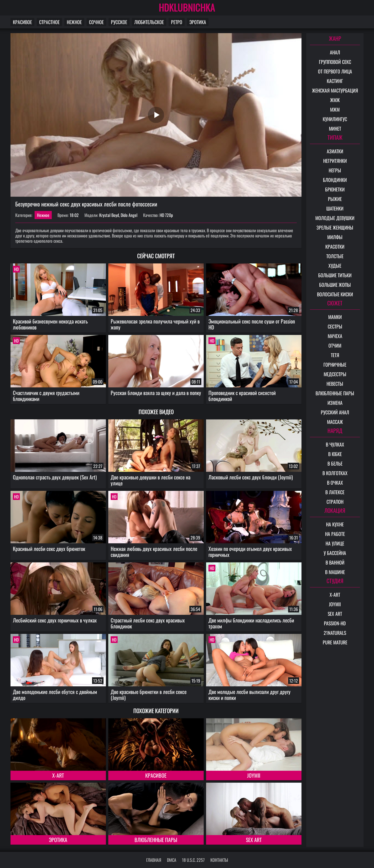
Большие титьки (335, 275)
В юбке (335, 454)
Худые (335, 266)
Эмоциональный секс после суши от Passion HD (252, 324)
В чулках (335, 444)
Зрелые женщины (335, 227)
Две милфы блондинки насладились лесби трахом (251, 623)
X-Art (58, 775)
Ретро (177, 22)
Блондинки (335, 180)
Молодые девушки (335, 218)
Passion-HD (335, 623)
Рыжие (335, 199)
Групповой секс (335, 62)
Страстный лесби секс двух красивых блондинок (148, 623)
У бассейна (335, 553)
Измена (335, 403)
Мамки (335, 317)
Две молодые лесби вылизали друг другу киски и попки (249, 695)
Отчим (335, 345)
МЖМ (335, 109)
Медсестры (335, 374)
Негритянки (335, 161)
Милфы (335, 237)
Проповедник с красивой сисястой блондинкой (242, 396)
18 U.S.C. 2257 (193, 860)
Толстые (335, 256)
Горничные (335, 365)
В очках (335, 483)
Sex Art (254, 840)
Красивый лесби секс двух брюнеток (49, 549)
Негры (335, 170)
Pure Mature (335, 642)
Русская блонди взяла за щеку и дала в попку (156, 393)
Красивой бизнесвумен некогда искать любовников (50, 324)
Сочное (96, 22)
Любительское (149, 22)
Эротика (198, 22)
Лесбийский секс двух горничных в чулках (55, 620)
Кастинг (335, 81)
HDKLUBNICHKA (187, 7)
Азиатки (335, 151)
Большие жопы (335, 285)
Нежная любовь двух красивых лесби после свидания (154, 552)
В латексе (335, 492)
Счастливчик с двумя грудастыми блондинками (46, 396)
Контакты (219, 860)
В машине (335, 572)
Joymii (254, 775)
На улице (335, 543)
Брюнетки (335, 189)
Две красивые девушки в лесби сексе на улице (151, 480)
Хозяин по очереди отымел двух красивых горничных (250, 552)
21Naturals (335, 633)
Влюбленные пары (156, 840)
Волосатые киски (335, 294)
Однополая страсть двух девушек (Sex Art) (55, 477)
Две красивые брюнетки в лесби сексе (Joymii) (149, 695)
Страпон (335, 502)
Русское (119, 22)
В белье (335, 463)
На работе (335, 534)
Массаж (335, 422)
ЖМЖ (335, 100)
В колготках (335, 473)
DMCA (172, 860)
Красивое (22, 22)
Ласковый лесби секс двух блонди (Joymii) (251, 477)
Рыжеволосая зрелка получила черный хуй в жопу (155, 324)
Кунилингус (335, 119)
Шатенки (335, 208)
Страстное (49, 22)
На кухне (335, 524)
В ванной (335, 562)
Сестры (335, 326)
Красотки (335, 247)
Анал (335, 52)
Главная (154, 860)
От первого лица (335, 71)
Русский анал (335, 412)
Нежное (74, 22)
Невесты (335, 384)
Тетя (335, 355)
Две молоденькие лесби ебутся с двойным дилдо (55, 695)
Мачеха (335, 336)
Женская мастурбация (335, 90)
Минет (335, 128)
